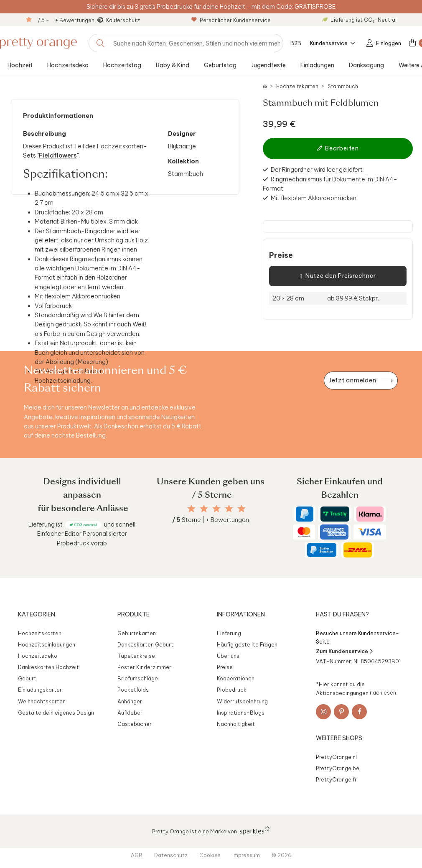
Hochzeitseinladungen (47, 644)
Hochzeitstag (122, 65)
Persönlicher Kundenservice (231, 20)
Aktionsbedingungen (342, 692)
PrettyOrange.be (338, 768)
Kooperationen (236, 678)
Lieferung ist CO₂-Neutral (359, 20)
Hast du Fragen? (342, 614)
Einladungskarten (40, 690)
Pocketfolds (133, 690)
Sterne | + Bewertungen (211, 520)
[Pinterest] (341, 712)
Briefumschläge (138, 678)
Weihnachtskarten (42, 701)
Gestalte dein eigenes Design (56, 713)
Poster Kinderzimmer (144, 667)
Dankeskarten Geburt (145, 644)
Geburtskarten (137, 633)
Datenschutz (171, 855)
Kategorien (37, 614)
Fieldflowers (58, 155)
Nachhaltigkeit (236, 724)
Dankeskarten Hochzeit (48, 667)
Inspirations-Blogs (241, 713)
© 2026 (282, 855)
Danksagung (366, 65)
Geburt (27, 678)
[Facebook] (359, 712)
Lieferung (229, 633)
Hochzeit (20, 65)
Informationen (241, 614)
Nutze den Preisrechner (338, 276)
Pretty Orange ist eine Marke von (211, 830)
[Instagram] (323, 712)
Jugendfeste (268, 65)
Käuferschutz (123, 20)
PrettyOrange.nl (336, 757)
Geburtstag (220, 65)
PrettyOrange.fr (336, 779)
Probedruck (232, 690)
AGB (137, 855)
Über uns (228, 656)
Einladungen (317, 65)
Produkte (133, 614)
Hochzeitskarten (297, 86)
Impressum (246, 855)
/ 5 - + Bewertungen (66, 20)
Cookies (210, 855)
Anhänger (130, 701)
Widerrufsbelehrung (242, 701)
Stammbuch (343, 86)
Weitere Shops (339, 738)
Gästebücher (135, 724)
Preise (281, 255)
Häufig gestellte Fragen (247, 644)
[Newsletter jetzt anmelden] (361, 381)
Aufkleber (130, 713)
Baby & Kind (173, 65)
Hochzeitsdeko (68, 65)
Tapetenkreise (136, 656)
